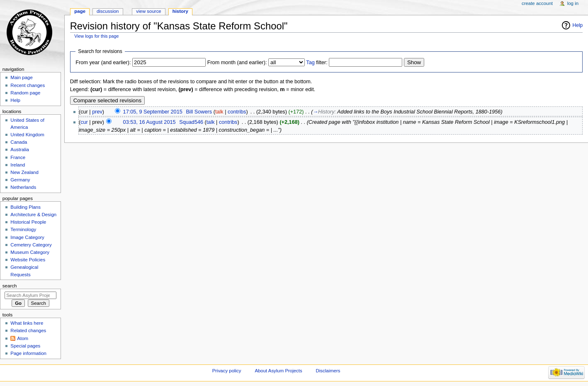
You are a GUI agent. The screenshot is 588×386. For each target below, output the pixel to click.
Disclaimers (328, 371)
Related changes (28, 331)
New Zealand (24, 172)
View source (148, 11)
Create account (537, 3)
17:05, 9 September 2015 (153, 112)
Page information (28, 353)
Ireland (18, 165)
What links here (27, 323)
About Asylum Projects (278, 371)
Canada (19, 142)
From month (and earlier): (237, 63)
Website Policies (28, 260)
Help (578, 25)
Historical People (28, 222)
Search (10, 286)
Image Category (27, 237)
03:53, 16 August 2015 (149, 122)
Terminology (23, 229)
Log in (573, 3)
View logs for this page (96, 36)
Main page (22, 77)
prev (97, 112)
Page (80, 11)
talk (219, 112)
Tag (310, 63)
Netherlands (23, 187)
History (180, 11)
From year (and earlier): (103, 63)
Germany (20, 180)
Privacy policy (227, 371)
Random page (25, 93)
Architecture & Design (33, 215)
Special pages (25, 346)
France (18, 157)
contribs (237, 112)
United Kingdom (27, 135)
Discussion (108, 11)
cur (84, 122)
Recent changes (28, 85)
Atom (23, 338)
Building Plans (26, 207)
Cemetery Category (31, 245)
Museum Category (30, 252)
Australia (20, 150)
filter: (317, 63)
